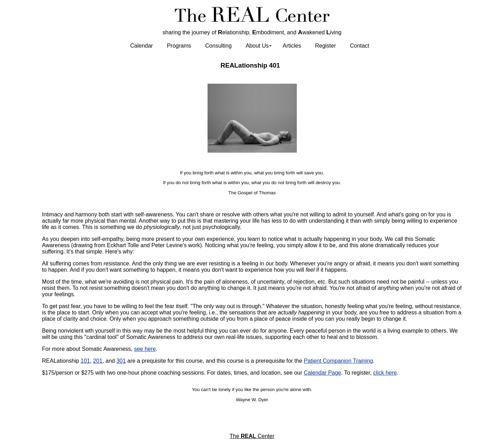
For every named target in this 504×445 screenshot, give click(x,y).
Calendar (142, 46)
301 (121, 361)
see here (145, 349)
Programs (179, 46)
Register (325, 46)
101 (85, 361)
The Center (252, 436)
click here (385, 373)
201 (98, 361)
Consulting (218, 46)
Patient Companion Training (338, 361)
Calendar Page (323, 373)
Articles (292, 46)
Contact (360, 46)
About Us (257, 46)
